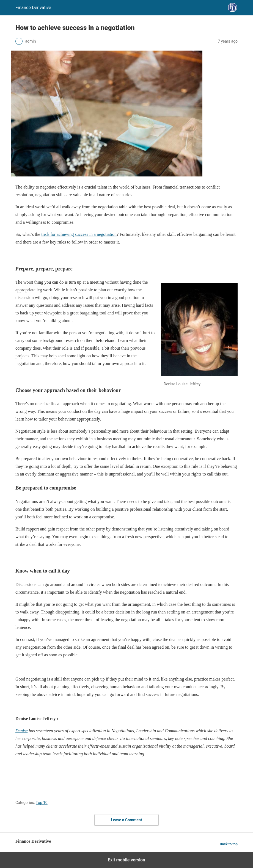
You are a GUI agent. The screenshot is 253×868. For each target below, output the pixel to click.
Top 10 (42, 803)
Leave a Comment (127, 820)
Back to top (229, 844)
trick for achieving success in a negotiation (79, 234)
